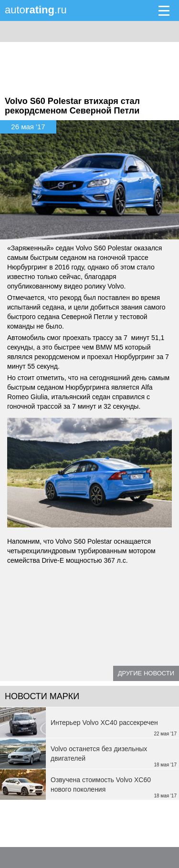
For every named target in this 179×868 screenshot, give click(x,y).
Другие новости (146, 673)
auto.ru (36, 10)
